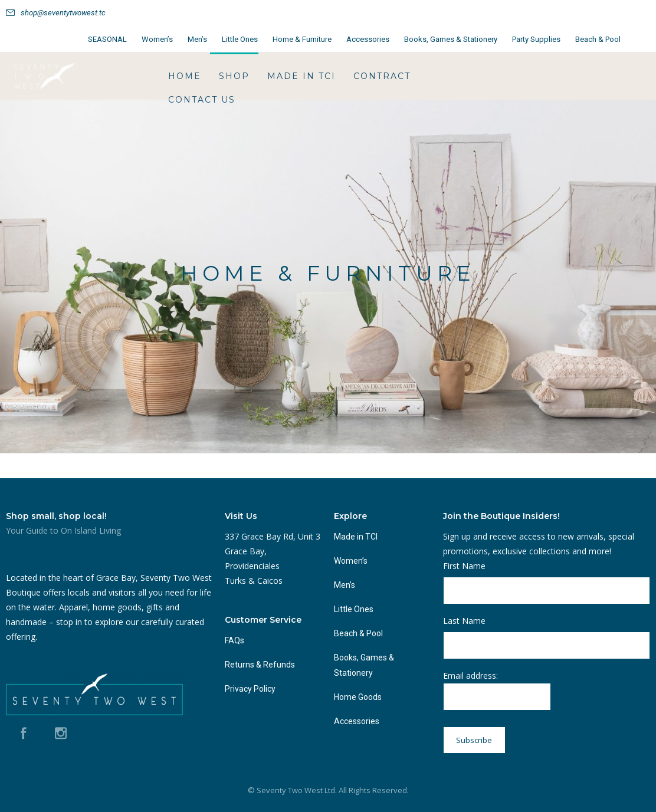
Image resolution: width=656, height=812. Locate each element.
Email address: (497, 690)
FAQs (234, 640)
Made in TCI (301, 76)
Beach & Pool (598, 39)
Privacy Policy (250, 689)
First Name (464, 566)
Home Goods (358, 697)
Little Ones (240, 39)
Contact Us (202, 100)
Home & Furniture (302, 39)
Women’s (157, 39)
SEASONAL (107, 39)
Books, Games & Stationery (451, 39)
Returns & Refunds (260, 665)
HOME (185, 76)
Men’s (197, 39)
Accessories (368, 39)
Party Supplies (536, 39)
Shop (234, 76)
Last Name (464, 621)
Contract (382, 76)
